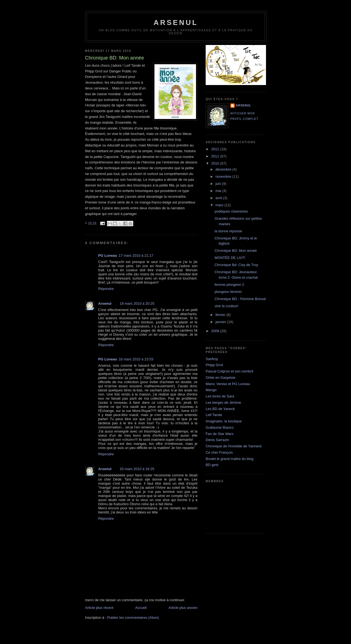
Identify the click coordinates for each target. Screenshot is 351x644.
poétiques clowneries (231, 211)
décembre (224, 169)
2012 (216, 149)
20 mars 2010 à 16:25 (137, 469)
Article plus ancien (183, 608)
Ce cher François (219, 452)
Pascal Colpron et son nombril (229, 371)
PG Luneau (108, 255)
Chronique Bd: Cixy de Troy (236, 265)
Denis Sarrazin (217, 440)
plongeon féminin (228, 292)
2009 (216, 331)
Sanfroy (212, 359)
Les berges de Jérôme (223, 402)
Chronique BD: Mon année (236, 251)
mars (220, 205)
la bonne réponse (228, 231)
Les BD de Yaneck (220, 409)
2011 (216, 156)
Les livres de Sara (220, 396)
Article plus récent (99, 608)
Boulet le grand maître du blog (230, 459)
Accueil (141, 608)
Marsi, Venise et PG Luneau (228, 384)
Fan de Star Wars (220, 434)
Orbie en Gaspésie (220, 378)
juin (219, 184)
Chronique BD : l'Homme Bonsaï (240, 299)
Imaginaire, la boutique (224, 421)
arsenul (176, 22)
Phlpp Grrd (214, 365)
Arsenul (105, 303)
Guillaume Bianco (220, 427)
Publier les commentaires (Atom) (133, 618)
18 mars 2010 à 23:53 (136, 359)
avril (219, 198)
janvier (221, 322)
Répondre (106, 289)
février (221, 315)
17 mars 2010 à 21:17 (136, 255)
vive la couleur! (226, 306)
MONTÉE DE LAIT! (230, 258)
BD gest (212, 465)
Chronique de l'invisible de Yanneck (234, 446)
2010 (216, 163)
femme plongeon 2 (229, 285)
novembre (224, 176)
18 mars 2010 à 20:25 (137, 303)
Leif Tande (214, 415)
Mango (211, 390)
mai (219, 191)
